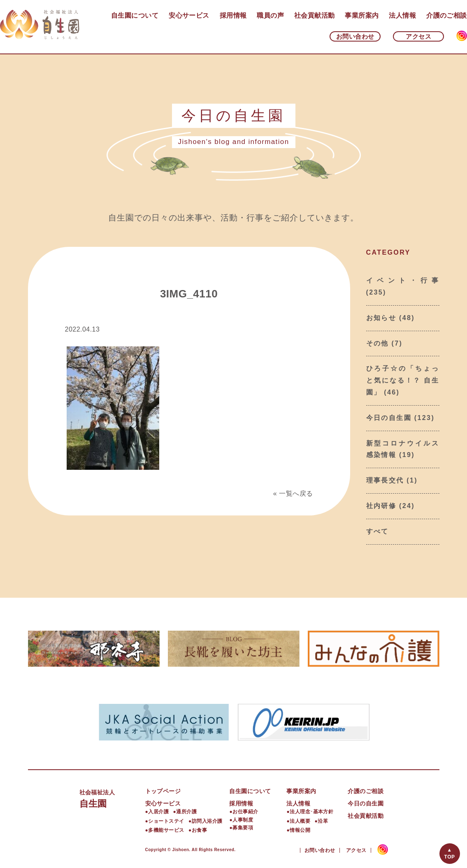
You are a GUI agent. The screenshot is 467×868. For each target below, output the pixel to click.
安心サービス (189, 15)
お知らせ (381, 318)
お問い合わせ (355, 36)
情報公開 (300, 830)
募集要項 (243, 828)
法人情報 (402, 15)
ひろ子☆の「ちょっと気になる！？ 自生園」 (403, 380)
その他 (378, 343)
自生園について (135, 15)
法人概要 (300, 821)
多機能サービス (166, 830)
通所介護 (186, 812)
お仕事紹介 (245, 812)
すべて (378, 531)
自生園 (112, 798)
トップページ (163, 791)
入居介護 (158, 812)
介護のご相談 (447, 15)
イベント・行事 (403, 280)
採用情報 (233, 15)
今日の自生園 (389, 418)
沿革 (323, 821)
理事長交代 (385, 480)
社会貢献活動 (315, 15)
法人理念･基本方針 (311, 812)
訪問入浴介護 (207, 821)
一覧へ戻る (296, 493)
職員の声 (270, 15)
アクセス (418, 36)
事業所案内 (362, 15)
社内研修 (381, 506)
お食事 (199, 830)
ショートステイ (166, 821)
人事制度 (243, 820)
